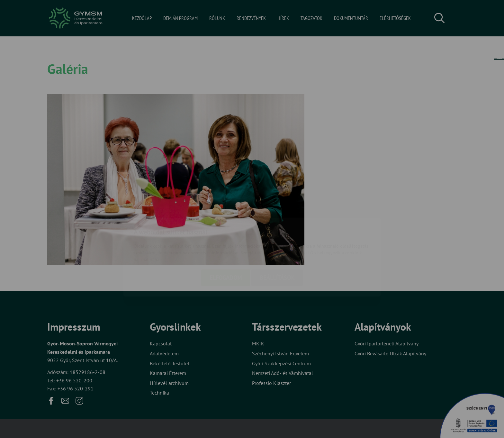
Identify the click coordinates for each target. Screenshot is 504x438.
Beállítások (277, 240)
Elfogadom (226, 240)
